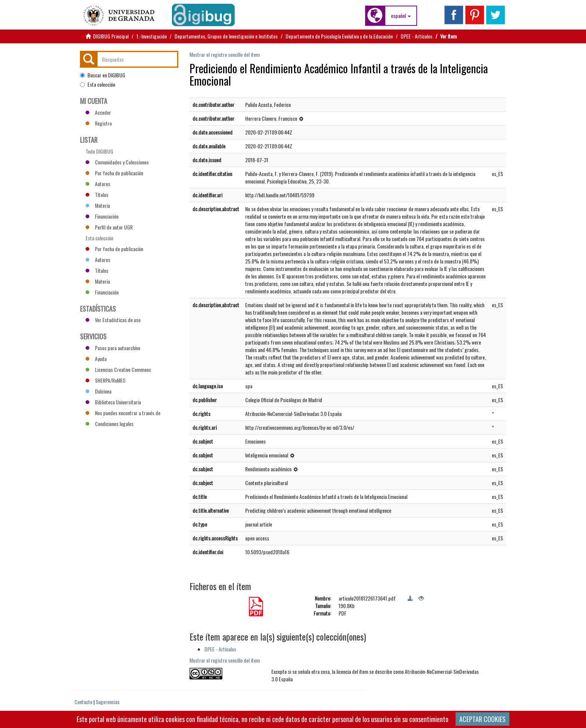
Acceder (98, 112)
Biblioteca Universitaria (113, 402)
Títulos (97, 195)
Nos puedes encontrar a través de (123, 413)
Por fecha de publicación (114, 173)
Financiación (102, 216)
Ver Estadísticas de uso (113, 320)
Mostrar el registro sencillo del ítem (225, 54)
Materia (98, 205)
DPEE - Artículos (417, 36)
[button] (401, 16)
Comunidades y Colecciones (117, 162)
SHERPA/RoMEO (106, 380)
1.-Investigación (152, 36)
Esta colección (98, 84)
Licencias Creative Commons (118, 369)
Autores (98, 184)
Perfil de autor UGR (109, 227)
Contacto (83, 702)
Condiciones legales (110, 424)
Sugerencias (108, 702)
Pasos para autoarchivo (113, 348)
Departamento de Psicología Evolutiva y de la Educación (339, 36)
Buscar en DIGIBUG (103, 75)
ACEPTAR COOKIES (482, 719)
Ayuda (96, 359)
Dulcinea (98, 391)
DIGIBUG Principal (111, 36)
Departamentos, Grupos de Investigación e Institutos (226, 36)
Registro (99, 123)
